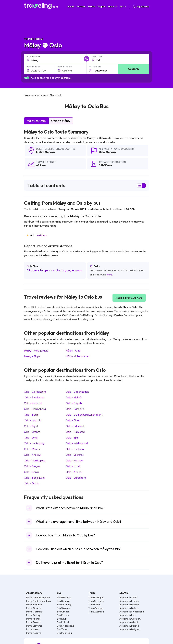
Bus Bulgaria (64, 601)
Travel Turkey (33, 615)
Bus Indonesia (64, 633)
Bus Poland (63, 622)
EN (123, 6)
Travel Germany (34, 612)
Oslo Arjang (74, 472)
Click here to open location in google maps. (55, 270)
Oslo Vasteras (75, 455)
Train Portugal (96, 597)
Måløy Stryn (32, 356)
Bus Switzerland (65, 626)
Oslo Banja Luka (34, 478)
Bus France (63, 615)
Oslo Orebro (32, 432)
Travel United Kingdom (38, 597)
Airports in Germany (130, 619)
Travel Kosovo (33, 633)
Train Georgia (96, 608)
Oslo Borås (31, 472)
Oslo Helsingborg (35, 409)
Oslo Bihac (73, 420)
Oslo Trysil (31, 426)
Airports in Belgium (129, 629)
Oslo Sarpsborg (76, 478)
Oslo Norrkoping (35, 460)
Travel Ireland (33, 629)
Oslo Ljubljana (75, 449)
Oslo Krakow (32, 455)
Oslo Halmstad (75, 432)
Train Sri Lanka (96, 601)
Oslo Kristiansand (77, 443)
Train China (94, 605)
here (110, 275)
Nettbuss (42, 235)
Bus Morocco (64, 597)
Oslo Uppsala (33, 420)
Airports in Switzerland (132, 612)
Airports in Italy (128, 615)
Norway (50, 152)
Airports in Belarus (129, 608)
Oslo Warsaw (75, 460)
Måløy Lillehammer (78, 356)
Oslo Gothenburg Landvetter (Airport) (89, 415)
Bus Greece (63, 612)
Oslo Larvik (73, 466)
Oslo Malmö (74, 397)
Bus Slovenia (64, 608)
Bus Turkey (63, 629)
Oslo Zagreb (74, 403)
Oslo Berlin (31, 415)
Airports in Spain (128, 597)
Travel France (33, 619)
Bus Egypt (62, 619)
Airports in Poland (129, 626)
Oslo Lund (31, 437)
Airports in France (129, 601)
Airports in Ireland (129, 605)
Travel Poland (33, 622)
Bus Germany (64, 605)
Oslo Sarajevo (75, 409)
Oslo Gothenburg (35, 392)
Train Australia (96, 612)
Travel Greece (33, 608)
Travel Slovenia (34, 626)
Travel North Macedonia (39, 601)
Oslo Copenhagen (77, 392)
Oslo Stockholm (34, 397)
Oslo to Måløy (61, 121)
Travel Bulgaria (34, 605)
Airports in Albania (129, 622)
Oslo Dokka (32, 483)
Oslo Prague (32, 466)
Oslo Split (72, 437)
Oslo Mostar (32, 449)
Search (133, 69)
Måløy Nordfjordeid (36, 350)
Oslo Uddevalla (75, 426)
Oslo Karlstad (33, 403)
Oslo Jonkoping (34, 443)
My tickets (141, 6)
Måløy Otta (73, 350)
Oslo (102, 152)
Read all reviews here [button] (129, 298)
